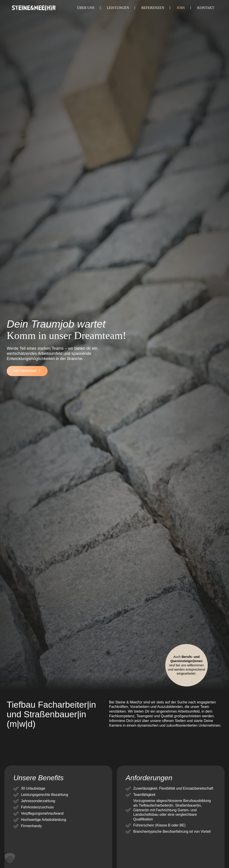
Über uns (86, 8)
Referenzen (153, 8)
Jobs (181, 8)
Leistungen (118, 8)
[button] (10, 858)
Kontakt (206, 8)
